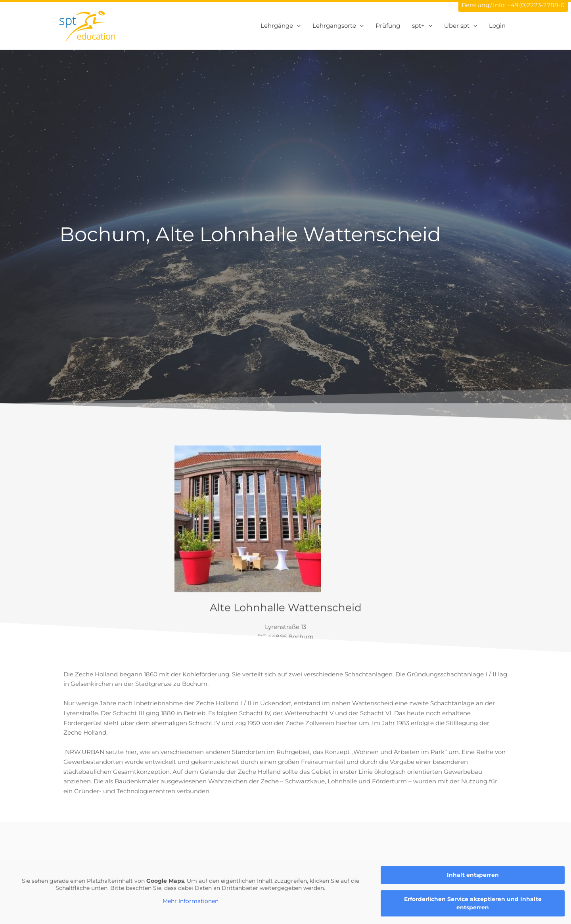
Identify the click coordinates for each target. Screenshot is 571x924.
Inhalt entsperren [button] (473, 875)
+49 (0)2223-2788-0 (536, 5)
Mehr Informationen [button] (191, 901)
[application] (297, 26)
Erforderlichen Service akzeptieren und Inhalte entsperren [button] (473, 903)
